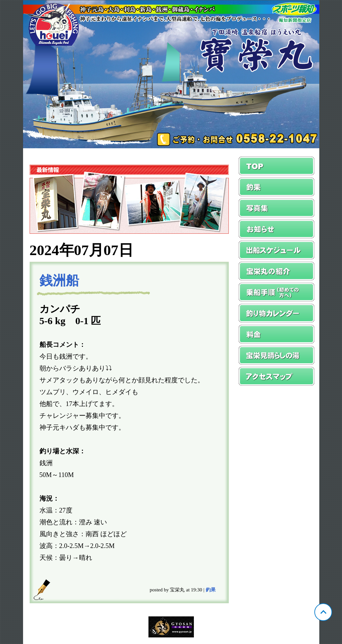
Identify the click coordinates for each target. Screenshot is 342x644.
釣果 (211, 590)
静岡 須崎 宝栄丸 (171, 74)
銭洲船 (59, 281)
